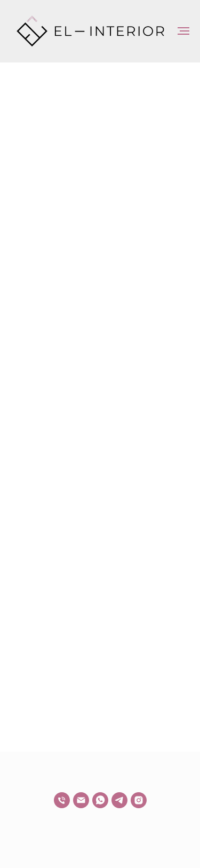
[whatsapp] (100, 800)
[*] (139, 800)
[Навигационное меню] (183, 31)
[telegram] (119, 800)
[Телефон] (62, 800)
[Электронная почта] (81, 800)
